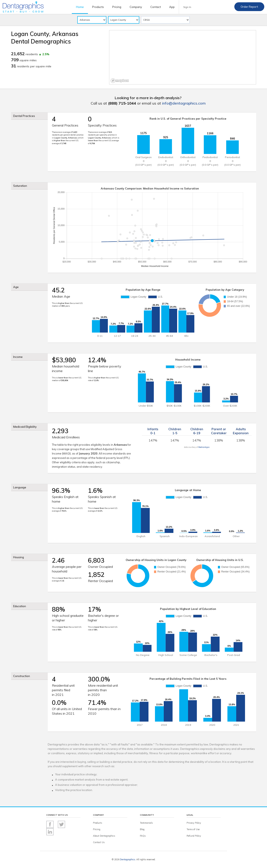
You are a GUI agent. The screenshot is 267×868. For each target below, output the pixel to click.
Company (136, 7)
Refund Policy (194, 836)
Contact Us (99, 842)
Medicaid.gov (204, 447)
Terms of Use (193, 829)
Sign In (187, 7)
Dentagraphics (128, 859)
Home (80, 7)
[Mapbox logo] (120, 81)
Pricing (117, 7)
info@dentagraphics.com (184, 103)
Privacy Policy (194, 823)
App (172, 7)
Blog (142, 829)
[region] (183, 57)
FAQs (143, 836)
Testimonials (146, 823)
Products (98, 7)
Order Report (249, 7)
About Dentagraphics (104, 836)
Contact (156, 7)
